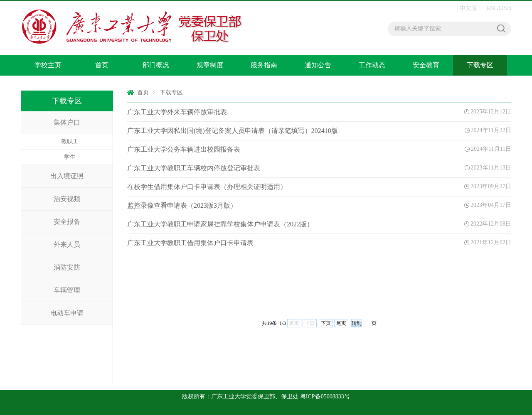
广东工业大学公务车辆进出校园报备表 (184, 149)
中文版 (468, 8)
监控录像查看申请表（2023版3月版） (182, 205)
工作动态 (372, 65)
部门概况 (156, 65)
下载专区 (480, 65)
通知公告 (318, 65)
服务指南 (264, 65)
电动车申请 (67, 313)
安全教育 (426, 65)
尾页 (341, 323)
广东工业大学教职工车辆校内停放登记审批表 (194, 168)
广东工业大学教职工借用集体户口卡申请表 (190, 243)
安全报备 (67, 222)
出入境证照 (67, 176)
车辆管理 (67, 290)
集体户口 (67, 122)
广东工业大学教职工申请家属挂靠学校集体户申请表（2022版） (220, 224)
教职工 (70, 141)
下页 (326, 323)
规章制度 (210, 65)
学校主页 (48, 65)
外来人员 (67, 244)
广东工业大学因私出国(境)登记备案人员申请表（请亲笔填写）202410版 (233, 131)
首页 (102, 65)
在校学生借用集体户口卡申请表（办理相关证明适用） (207, 187)
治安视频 (67, 199)
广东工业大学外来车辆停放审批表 (177, 112)
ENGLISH (499, 8)
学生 (70, 157)
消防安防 (67, 267)
